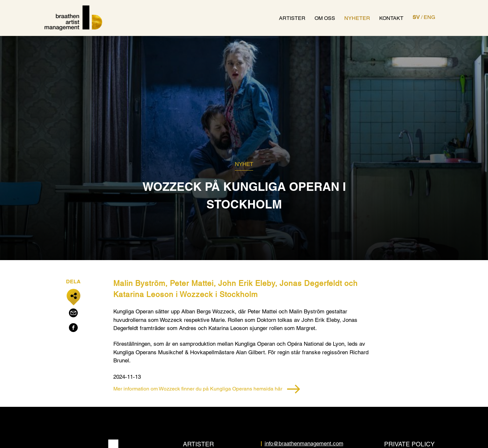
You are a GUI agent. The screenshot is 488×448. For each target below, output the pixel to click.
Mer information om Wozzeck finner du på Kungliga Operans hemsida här (207, 389)
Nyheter (357, 18)
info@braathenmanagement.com (304, 443)
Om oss (325, 18)
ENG (429, 17)
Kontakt (391, 18)
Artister (292, 18)
